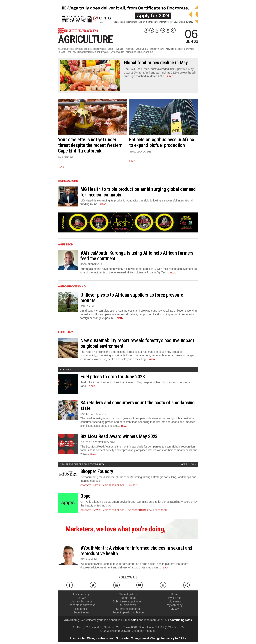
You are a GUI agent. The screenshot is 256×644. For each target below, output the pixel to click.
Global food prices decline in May (156, 63)
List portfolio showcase (81, 605)
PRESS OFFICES (84, 49)
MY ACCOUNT (117, 52)
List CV (81, 598)
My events (175, 601)
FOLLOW (72, 52)
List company (81, 594)
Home (175, 594)
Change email (140, 638)
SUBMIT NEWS (157, 49)
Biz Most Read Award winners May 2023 (119, 437)
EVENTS (119, 49)
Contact (86, 485)
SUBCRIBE (131, 52)
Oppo (85, 496)
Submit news (128, 605)
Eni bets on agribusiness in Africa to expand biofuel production (161, 143)
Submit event (81, 612)
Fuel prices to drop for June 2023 (113, 377)
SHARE (62, 52)
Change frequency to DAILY (168, 638)
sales (134, 620)
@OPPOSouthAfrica (140, 510)
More (184, 464)
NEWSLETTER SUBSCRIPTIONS (93, 52)
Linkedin (133, 485)
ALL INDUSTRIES (66, 49)
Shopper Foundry (97, 472)
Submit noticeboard (128, 609)
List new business (81, 601)
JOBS (111, 49)
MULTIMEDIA (142, 49)
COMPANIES (100, 49)
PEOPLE (130, 49)
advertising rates (181, 620)
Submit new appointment (128, 601)
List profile (81, 609)
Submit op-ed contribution (128, 612)
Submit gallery (128, 594)
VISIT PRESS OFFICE (113, 485)
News (97, 485)
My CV (175, 609)
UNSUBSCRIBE (146, 52)
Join (193, 464)
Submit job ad (128, 598)
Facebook (161, 510)
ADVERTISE (172, 49)
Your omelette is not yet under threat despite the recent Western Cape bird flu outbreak (90, 145)
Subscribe (123, 638)
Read (103, 204)
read (170, 76)
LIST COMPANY (187, 49)
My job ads (175, 598)
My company (175, 605)
